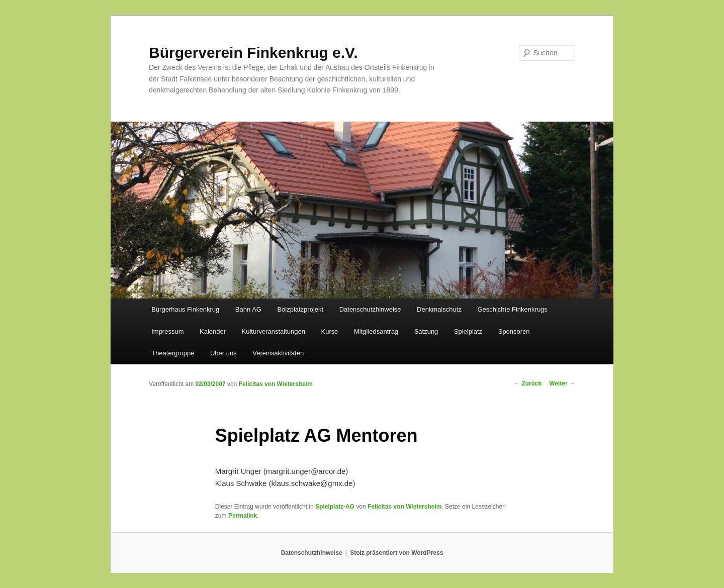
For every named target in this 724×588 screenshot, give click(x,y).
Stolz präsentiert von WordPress (396, 553)
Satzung (426, 331)
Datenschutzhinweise (370, 309)
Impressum (167, 331)
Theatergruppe (173, 353)
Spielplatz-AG (335, 507)
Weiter (562, 383)
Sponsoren (514, 331)
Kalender (213, 331)
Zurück (528, 383)
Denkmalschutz (439, 309)
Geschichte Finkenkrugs (512, 309)
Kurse (330, 331)
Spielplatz (468, 331)
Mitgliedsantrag (376, 331)
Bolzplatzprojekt (300, 309)
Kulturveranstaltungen (274, 331)
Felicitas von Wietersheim (276, 384)
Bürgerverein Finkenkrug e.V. (253, 53)
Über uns (223, 353)
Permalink (243, 516)
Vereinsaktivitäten (278, 353)
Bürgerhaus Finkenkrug (185, 309)
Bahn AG (248, 309)
